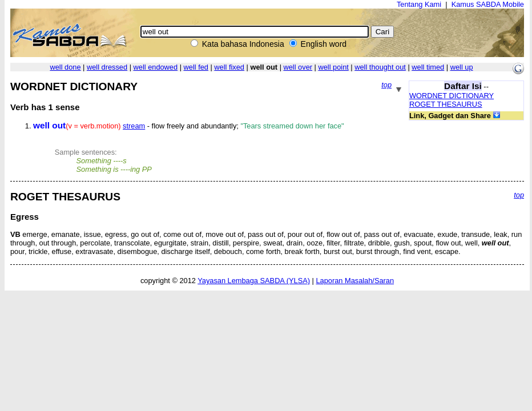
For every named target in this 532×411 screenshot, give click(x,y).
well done (65, 67)
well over (298, 67)
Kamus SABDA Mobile (488, 4)
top (386, 85)
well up (462, 67)
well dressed (107, 67)
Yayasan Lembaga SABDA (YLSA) (254, 281)
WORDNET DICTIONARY (452, 96)
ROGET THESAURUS (446, 104)
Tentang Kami (419, 4)
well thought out (380, 67)
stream (134, 126)
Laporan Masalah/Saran (355, 281)
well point (333, 67)
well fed (196, 67)
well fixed (229, 67)
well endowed (156, 67)
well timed (428, 67)
